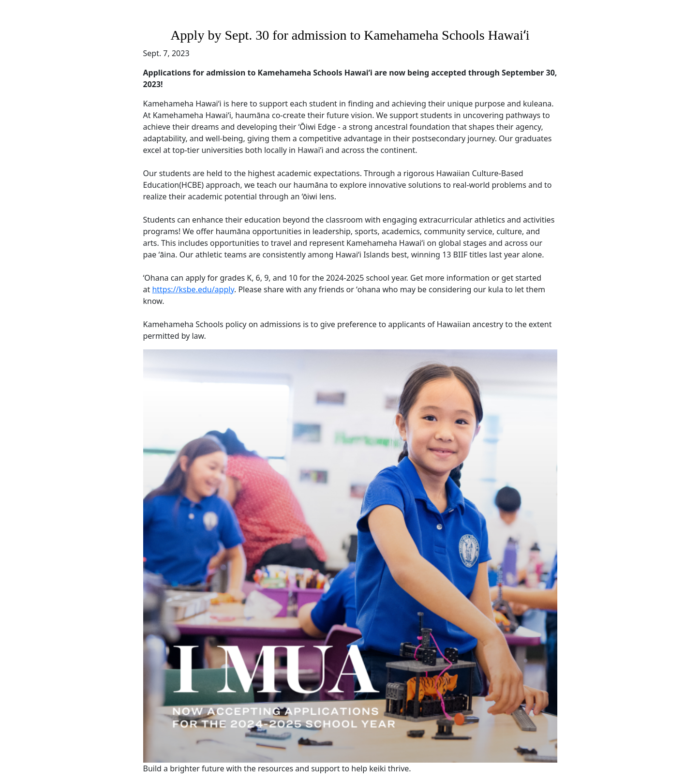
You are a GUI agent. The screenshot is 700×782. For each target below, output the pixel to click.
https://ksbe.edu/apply (193, 289)
